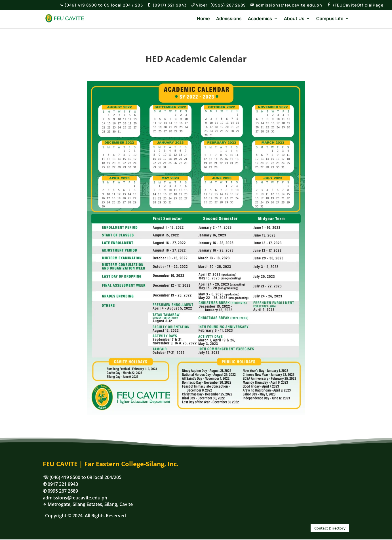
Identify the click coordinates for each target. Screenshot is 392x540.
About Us (294, 19)
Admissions (229, 19)
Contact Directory (330, 528)
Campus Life (330, 19)
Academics (260, 19)
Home (203, 19)
